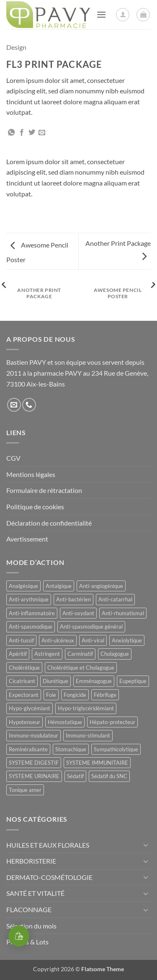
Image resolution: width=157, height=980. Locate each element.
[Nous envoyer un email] (14, 405)
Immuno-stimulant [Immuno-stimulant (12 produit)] (88, 735)
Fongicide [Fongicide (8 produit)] (75, 695)
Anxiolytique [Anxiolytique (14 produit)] (127, 640)
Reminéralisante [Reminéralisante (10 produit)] (28, 749)
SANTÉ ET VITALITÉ (35, 893)
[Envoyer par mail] (42, 133)
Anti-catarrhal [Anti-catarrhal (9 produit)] (115, 599)
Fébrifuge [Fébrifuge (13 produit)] (105, 695)
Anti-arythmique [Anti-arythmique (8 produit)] (29, 599)
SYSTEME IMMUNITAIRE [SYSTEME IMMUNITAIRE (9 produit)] (97, 763)
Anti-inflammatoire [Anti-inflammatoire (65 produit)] (32, 613)
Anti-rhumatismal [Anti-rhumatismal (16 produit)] (123, 613)
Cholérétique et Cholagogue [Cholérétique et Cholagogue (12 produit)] (81, 668)
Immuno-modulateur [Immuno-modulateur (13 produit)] (33, 735)
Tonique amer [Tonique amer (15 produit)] (25, 790)
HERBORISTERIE (31, 861)
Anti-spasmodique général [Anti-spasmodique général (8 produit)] (91, 627)
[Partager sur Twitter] (32, 133)
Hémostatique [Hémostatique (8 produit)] (65, 722)
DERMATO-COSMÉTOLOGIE (49, 877)
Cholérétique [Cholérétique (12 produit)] (24, 668)
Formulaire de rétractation (44, 490)
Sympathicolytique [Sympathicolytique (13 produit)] (116, 749)
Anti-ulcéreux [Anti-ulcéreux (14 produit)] (58, 640)
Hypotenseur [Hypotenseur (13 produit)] (24, 722)
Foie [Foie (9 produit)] (51, 695)
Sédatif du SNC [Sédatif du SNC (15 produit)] (109, 776)
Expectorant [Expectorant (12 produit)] (24, 695)
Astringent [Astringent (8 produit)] (47, 654)
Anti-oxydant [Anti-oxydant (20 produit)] (78, 613)
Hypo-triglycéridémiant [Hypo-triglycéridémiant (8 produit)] (86, 708)
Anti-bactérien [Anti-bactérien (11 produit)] (73, 599)
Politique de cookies (35, 507)
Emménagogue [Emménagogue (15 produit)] (94, 681)
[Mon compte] (123, 15)
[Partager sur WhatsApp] (11, 133)
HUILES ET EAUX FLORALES (48, 845)
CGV (13, 458)
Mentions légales (31, 474)
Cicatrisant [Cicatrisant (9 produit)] (22, 681)
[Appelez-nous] (29, 405)
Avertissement (27, 539)
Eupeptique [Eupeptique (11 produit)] (133, 681)
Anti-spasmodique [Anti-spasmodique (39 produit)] (31, 627)
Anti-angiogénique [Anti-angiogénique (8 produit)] (101, 586)
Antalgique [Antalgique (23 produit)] (59, 586)
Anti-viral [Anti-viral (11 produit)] (93, 640)
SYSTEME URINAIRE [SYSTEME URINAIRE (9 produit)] (34, 776)
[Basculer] (146, 845)
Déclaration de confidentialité (49, 523)
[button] (101, 14)
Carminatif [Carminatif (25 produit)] (80, 654)
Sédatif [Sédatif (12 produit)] (75, 776)
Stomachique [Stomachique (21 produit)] (71, 749)
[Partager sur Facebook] (22, 133)
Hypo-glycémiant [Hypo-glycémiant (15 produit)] (30, 708)
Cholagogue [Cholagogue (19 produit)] (115, 654)
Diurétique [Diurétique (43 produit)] (55, 681)
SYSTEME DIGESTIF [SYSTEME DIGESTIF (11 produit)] (34, 763)
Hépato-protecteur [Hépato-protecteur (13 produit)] (112, 722)
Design (16, 47)
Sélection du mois (31, 926)
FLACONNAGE (29, 909)
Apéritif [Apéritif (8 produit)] (18, 654)
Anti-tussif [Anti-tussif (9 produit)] (21, 640)
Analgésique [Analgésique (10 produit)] (23, 586)
